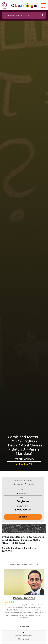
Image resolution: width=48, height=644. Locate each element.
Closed (23, 517)
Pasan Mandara (24, 598)
